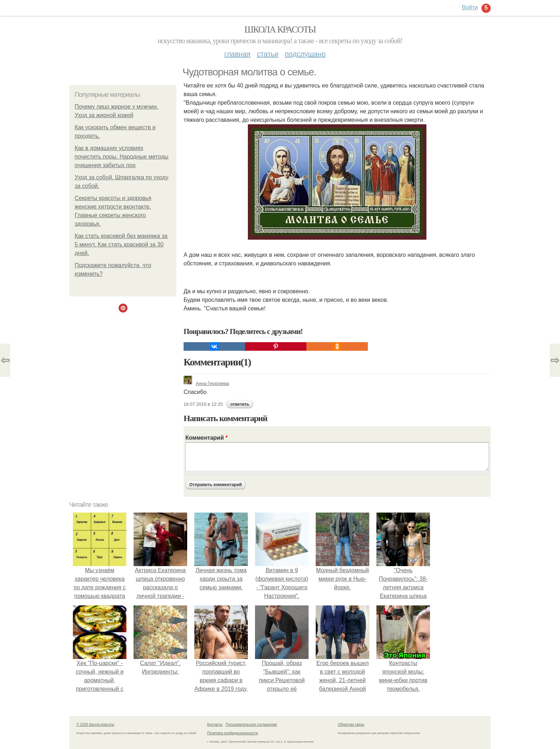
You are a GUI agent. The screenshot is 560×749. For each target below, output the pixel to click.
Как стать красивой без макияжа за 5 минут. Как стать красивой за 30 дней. (121, 244)
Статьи (267, 54)
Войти (470, 7)
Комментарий (206, 438)
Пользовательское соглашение (251, 725)
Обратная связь (351, 725)
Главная (237, 54)
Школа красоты (280, 29)
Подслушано (305, 54)
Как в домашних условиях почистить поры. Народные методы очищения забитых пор (122, 157)
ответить (240, 404)
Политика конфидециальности (232, 733)
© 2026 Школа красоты (95, 725)
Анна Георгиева (206, 383)
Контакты (215, 725)
